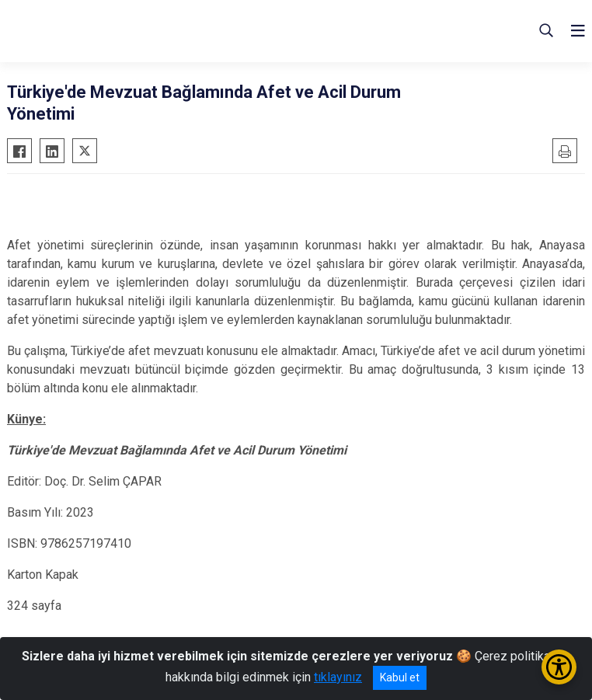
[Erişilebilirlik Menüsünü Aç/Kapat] (559, 667)
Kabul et (400, 677)
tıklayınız (338, 677)
